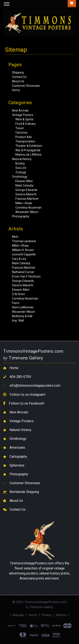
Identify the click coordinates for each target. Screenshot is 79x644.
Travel (19, 128)
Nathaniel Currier (23, 272)
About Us (18, 81)
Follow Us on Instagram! (28, 395)
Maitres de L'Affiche (28, 155)
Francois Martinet (27, 199)
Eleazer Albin (24, 181)
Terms (33, 615)
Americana (17, 448)
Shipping (18, 72)
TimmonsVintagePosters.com (32, 563)
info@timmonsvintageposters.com (35, 386)
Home (16, 90)
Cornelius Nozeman (28, 208)
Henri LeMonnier (23, 307)
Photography (21, 216)
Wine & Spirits (24, 119)
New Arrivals (20, 110)
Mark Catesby (25, 185)
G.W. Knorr (19, 294)
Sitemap (18, 615)
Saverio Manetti (26, 194)
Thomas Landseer (24, 241)
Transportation (25, 141)
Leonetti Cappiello (24, 254)
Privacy (46, 615)
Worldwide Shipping (24, 492)
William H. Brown (23, 250)
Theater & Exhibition (29, 146)
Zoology (21, 172)
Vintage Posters (23, 115)
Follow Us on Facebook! (27, 403)
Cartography (18, 457)
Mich (15, 237)
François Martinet (24, 268)
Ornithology (20, 177)
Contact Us (19, 77)
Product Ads (24, 137)
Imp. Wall (18, 321)
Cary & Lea (19, 259)
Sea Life (21, 168)
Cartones (21, 133)
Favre (16, 303)
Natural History (22, 159)
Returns (61, 615)
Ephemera (17, 465)
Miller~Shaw (24, 203)
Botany (20, 163)
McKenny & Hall (22, 316)
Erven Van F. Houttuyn (26, 276)
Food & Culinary (26, 124)
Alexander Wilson (27, 212)
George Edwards (26, 190)
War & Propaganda (28, 150)
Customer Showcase (26, 86)
